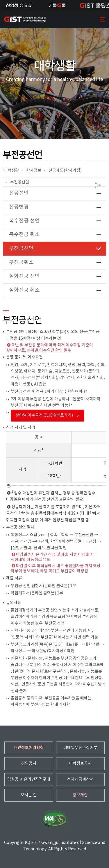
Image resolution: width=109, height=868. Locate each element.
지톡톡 (57, 5)
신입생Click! (19, 5)
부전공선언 (20, 182)
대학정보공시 (80, 764)
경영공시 (29, 764)
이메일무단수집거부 (80, 748)
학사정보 (34, 171)
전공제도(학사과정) (65, 171)
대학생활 (11, 171)
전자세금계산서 (80, 780)
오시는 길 (29, 795)
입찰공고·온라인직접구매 (29, 780)
